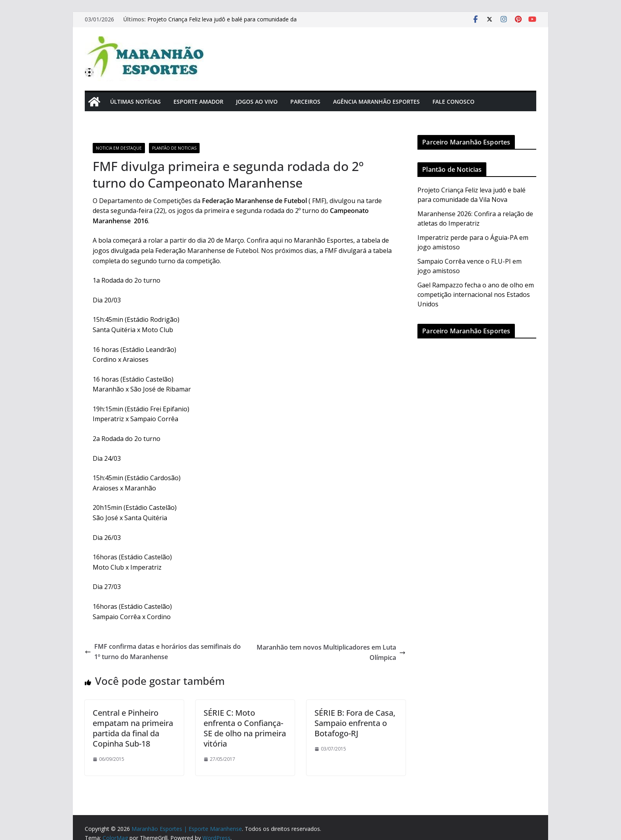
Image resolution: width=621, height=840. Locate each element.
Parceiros (305, 102)
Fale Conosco (453, 102)
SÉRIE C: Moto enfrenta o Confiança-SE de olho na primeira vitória (245, 728)
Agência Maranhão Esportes (376, 102)
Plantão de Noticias (174, 148)
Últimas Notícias (135, 102)
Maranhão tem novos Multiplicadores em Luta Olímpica (331, 652)
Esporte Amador (198, 102)
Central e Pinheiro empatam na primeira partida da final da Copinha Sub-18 (133, 728)
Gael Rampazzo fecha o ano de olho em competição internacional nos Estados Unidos (476, 295)
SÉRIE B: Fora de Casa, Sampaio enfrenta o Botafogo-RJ (355, 723)
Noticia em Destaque (119, 148)
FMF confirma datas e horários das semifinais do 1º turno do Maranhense (163, 652)
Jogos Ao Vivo (257, 102)
